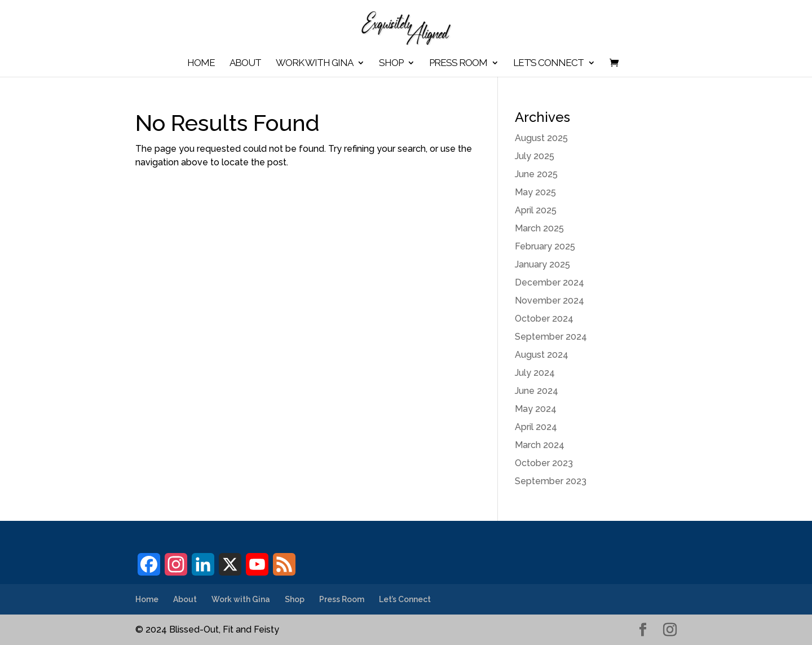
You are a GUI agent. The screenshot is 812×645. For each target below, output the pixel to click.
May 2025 (535, 192)
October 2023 (544, 463)
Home (201, 63)
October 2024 (544, 319)
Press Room (458, 63)
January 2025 (542, 264)
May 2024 (536, 409)
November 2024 (550, 300)
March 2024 (540, 445)
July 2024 (535, 373)
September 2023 (551, 481)
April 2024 (536, 427)
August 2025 (541, 138)
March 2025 (539, 228)
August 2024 (542, 355)
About (245, 63)
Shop (391, 63)
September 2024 (551, 337)
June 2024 (537, 391)
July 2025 (535, 156)
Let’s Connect (548, 63)
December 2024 (550, 282)
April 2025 (536, 210)
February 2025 (545, 246)
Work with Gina (314, 63)
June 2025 (536, 174)
